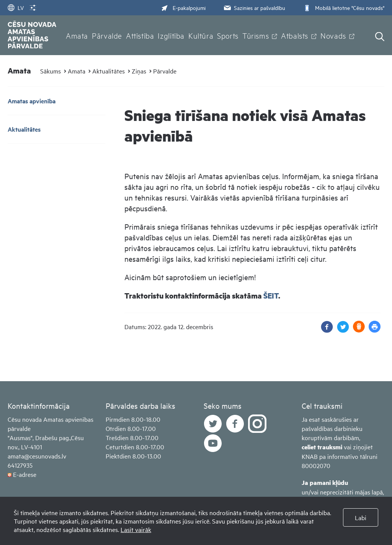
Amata (77, 35)
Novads (333, 35)
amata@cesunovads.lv (37, 456)
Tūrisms (256, 35)
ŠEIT (271, 296)
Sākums (51, 71)
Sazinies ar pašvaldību (254, 7)
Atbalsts (295, 35)
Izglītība (171, 35)
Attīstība (140, 35)
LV (16, 7)
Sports (228, 35)
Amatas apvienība (32, 101)
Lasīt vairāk (136, 529)
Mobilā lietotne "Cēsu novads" (343, 7)
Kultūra (201, 35)
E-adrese (25, 474)
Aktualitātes (109, 71)
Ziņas (139, 71)
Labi (361, 517)
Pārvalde (107, 35)
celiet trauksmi (322, 447)
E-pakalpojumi (183, 7)
